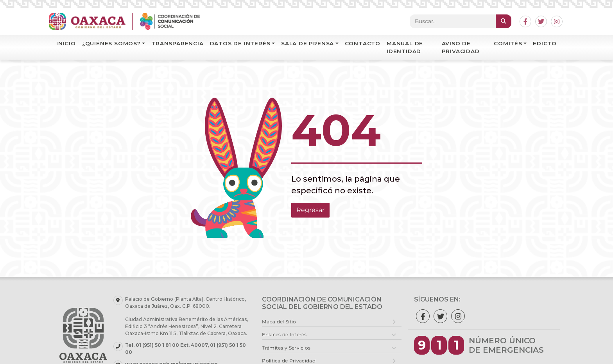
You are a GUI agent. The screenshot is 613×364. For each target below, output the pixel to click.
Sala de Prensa (307, 43)
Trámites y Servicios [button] (286, 348)
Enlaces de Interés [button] (284, 335)
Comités (508, 43)
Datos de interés (240, 43)
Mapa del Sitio (279, 322)
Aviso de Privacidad (461, 47)
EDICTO (545, 43)
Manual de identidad (405, 47)
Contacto (363, 43)
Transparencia (177, 43)
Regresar (310, 210)
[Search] (453, 21)
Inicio (66, 43)
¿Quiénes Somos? (111, 43)
